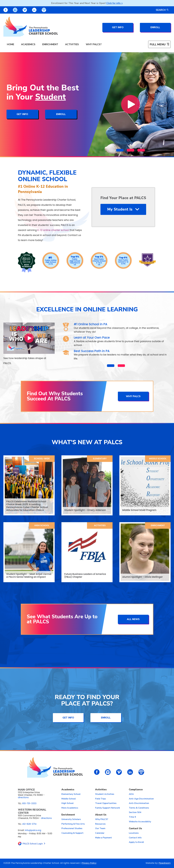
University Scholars (71, 819)
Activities (100, 525)
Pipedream (165, 863)
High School (42, 525)
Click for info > (115, 3)
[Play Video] (130, 104)
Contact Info (135, 838)
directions (23, 797)
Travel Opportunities (106, 803)
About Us (101, 815)
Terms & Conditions (139, 808)
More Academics (70, 808)
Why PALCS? (102, 819)
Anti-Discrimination (139, 803)
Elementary (100, 459)
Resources (100, 824)
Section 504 (135, 812)
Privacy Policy (89, 863)
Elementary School (71, 794)
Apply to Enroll (136, 842)
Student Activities (105, 794)
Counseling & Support (72, 833)
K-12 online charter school (53, 230)
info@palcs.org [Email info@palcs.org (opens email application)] (33, 830)
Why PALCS (133, 396)
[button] (120, 150)
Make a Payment (104, 838)
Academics (68, 790)
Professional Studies (72, 829)
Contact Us (135, 829)
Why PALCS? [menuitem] (94, 44)
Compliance (136, 790)
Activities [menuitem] (72, 44)
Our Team (100, 829)
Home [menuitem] (11, 44)
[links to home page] (31, 27)
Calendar (100, 833)
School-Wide (42, 459)
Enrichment (158, 525)
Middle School (158, 459)
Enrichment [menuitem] (50, 44)
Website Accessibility (140, 822)
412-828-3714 (29, 824)
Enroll (155, 27)
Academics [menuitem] (28, 44)
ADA (131, 794)
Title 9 (132, 817)
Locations (134, 833)
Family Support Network (108, 808)
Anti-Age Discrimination (141, 799)
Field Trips (101, 799)
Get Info (118, 27)
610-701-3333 (29, 803)
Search (162, 10)
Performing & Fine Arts (73, 824)
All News (133, 619)
